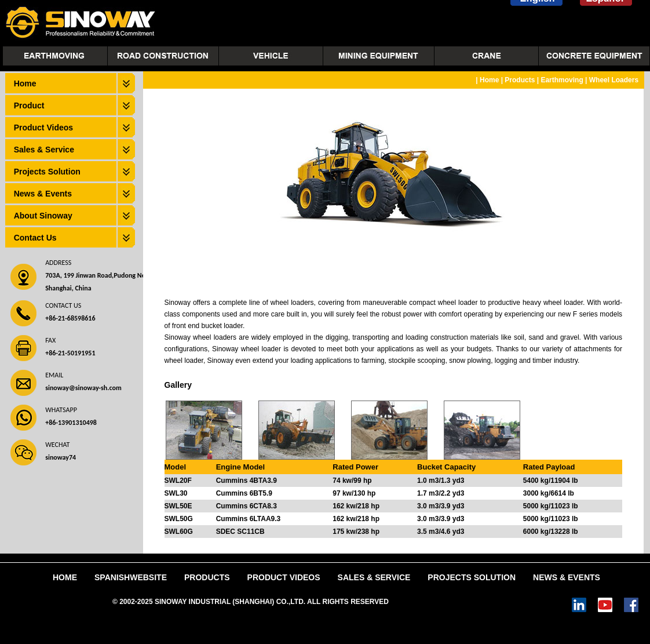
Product (29, 105)
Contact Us (35, 238)
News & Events (43, 194)
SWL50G (179, 519)
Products (520, 80)
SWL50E (178, 506)
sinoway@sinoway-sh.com (83, 388)
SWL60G (179, 532)
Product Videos (43, 128)
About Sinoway (43, 216)
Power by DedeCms (423, 602)
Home (25, 83)
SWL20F (178, 481)
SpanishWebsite (131, 577)
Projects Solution (47, 172)
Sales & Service (44, 150)
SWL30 (176, 493)
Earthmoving (562, 80)
